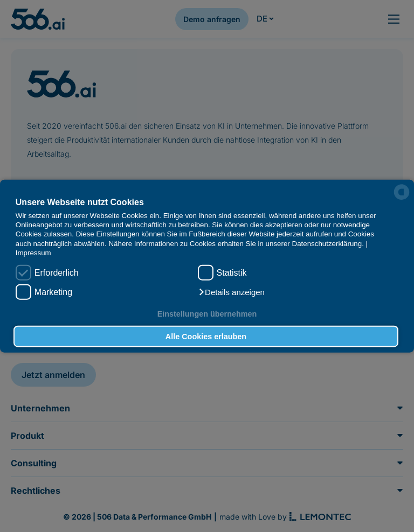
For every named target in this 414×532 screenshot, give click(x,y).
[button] (231, 292)
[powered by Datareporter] (402, 192)
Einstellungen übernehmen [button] (207, 314)
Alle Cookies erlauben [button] (206, 337)
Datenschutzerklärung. (328, 243)
